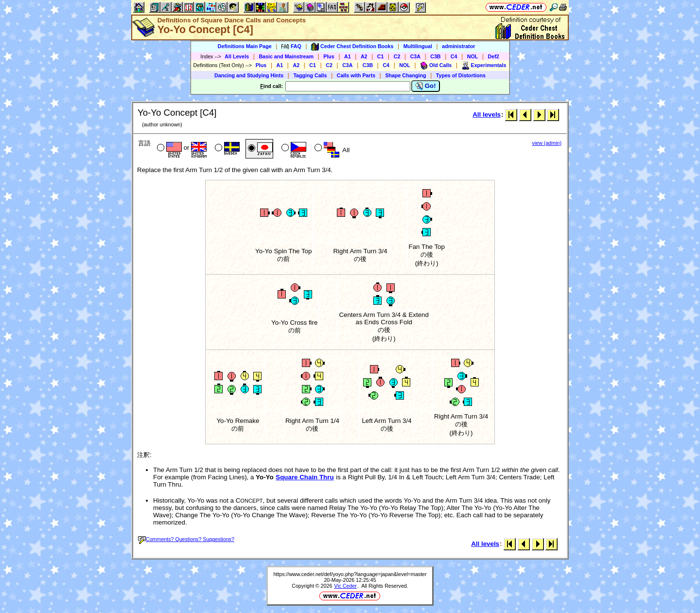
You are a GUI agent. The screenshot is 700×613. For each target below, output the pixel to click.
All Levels (237, 56)
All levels (487, 114)
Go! (426, 86)
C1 (381, 56)
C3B (435, 56)
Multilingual (418, 46)
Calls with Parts (356, 75)
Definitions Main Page (245, 46)
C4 (454, 56)
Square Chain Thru (305, 477)
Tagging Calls (310, 75)
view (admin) (547, 143)
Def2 (494, 56)
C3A (415, 56)
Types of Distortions (461, 75)
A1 (348, 56)
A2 (364, 56)
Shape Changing (405, 75)
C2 (397, 56)
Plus (329, 56)
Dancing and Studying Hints (249, 75)
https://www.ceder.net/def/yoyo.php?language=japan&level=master (350, 574)
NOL (473, 56)
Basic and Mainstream (286, 56)
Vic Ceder (345, 586)
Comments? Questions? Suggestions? (186, 539)
